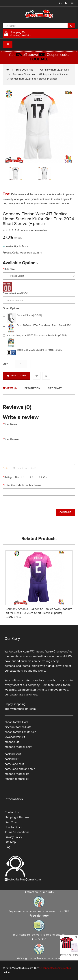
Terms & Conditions (17, 832)
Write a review (39, 230)
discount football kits (18, 727)
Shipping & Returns (17, 817)
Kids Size (10, 269)
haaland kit (12, 759)
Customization (11, 293)
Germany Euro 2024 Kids (55, 70)
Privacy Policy (13, 837)
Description (32, 388)
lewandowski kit (15, 737)
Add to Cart (16, 376)
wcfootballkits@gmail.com (24, 880)
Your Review (11, 439)
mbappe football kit (17, 774)
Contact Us (12, 812)
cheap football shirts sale (20, 732)
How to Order (13, 827)
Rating (8, 477)
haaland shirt (13, 754)
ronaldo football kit (17, 779)
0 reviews (23, 230)
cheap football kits (16, 722)
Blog (8, 847)
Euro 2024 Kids (25, 70)
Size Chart (55, 388)
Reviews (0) (10, 388)
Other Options (11, 308)
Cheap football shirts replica (55, 968)
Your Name (11, 424)
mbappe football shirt (18, 747)
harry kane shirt (14, 764)
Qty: (5, 364)
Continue (65, 512)
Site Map (10, 842)
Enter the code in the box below (23, 485)
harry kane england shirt (20, 769)
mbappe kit (12, 742)
